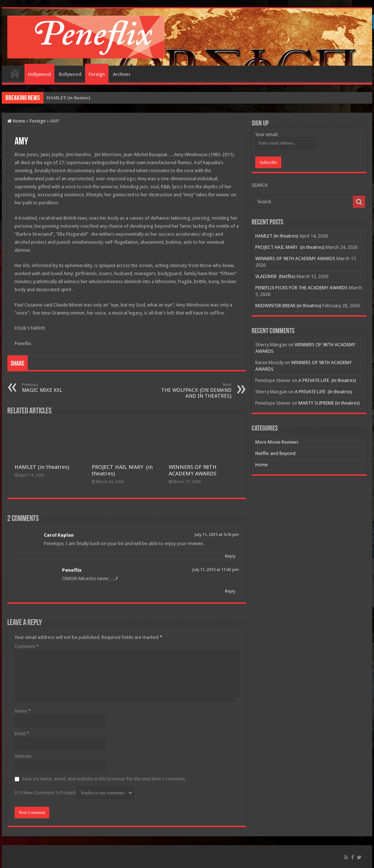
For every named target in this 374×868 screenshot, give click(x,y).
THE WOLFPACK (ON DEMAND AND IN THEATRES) (194, 391)
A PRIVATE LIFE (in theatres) (327, 380)
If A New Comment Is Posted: (74, 793)
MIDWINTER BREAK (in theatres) (288, 306)
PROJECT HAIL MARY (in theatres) (290, 247)
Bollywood (70, 74)
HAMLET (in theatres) (68, 98)
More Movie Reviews (277, 442)
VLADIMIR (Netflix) (275, 276)
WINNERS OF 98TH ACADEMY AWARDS (193, 470)
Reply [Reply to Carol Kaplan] (230, 556)
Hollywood (39, 74)
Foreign (97, 74)
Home (15, 73)
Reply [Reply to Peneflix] (230, 591)
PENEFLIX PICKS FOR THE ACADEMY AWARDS (302, 288)
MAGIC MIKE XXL (59, 388)
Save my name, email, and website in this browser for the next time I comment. (104, 779)
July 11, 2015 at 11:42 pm (216, 570)
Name (23, 711)
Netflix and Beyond (275, 453)
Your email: (267, 134)
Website (23, 756)
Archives (122, 74)
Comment (27, 646)
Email (22, 734)
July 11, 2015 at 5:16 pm (217, 535)
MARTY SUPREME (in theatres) (329, 403)
